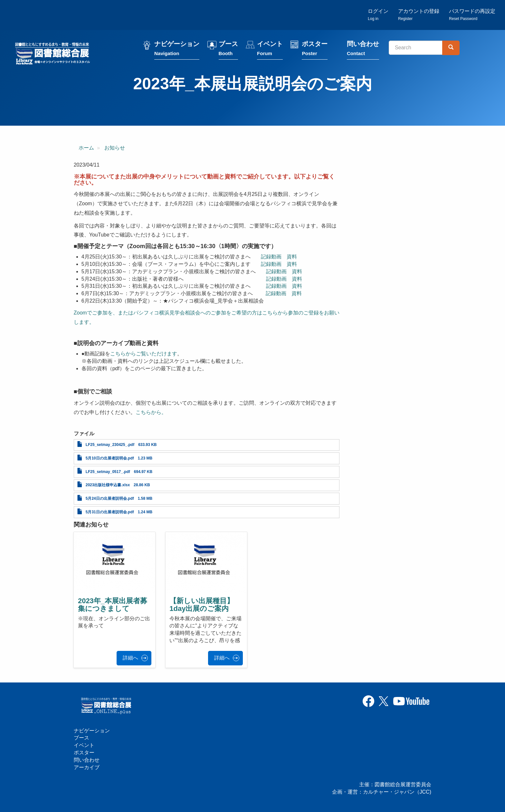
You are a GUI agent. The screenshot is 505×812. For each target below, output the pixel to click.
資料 (292, 257)
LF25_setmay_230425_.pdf (110, 445)
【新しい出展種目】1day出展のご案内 (202, 605)
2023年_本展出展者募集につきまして (113, 605)
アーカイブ (87, 767)
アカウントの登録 (419, 15)
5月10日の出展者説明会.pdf (110, 458)
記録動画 (271, 257)
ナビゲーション (177, 49)
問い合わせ (363, 49)
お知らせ (115, 148)
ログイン (378, 15)
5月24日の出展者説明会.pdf (110, 498)
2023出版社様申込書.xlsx (108, 485)
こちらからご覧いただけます (144, 354)
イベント (270, 49)
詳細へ (130, 658)
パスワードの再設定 (472, 15)
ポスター (315, 49)
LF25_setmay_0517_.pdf (108, 472)
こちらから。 (151, 412)
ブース (228, 49)
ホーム (86, 148)
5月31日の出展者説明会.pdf (110, 512)
